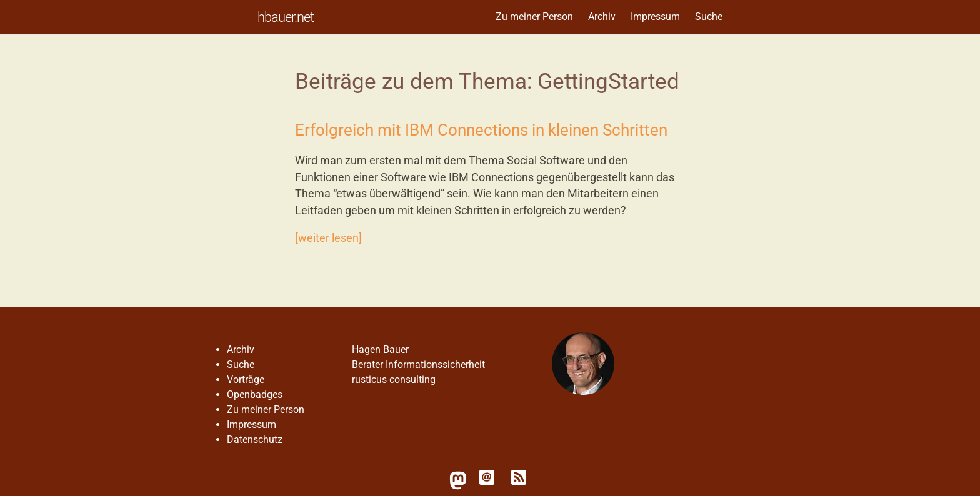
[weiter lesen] (328, 238)
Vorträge (246, 379)
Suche (709, 17)
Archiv (602, 17)
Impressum (655, 17)
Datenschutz (255, 439)
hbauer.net (286, 17)
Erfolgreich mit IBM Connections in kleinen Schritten (481, 130)
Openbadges (255, 394)
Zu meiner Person (534, 17)
